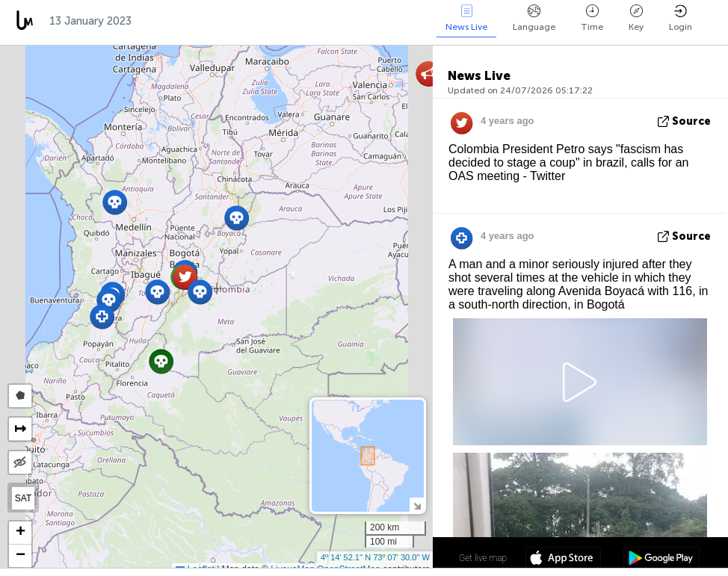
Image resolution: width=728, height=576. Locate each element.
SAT (23, 498)
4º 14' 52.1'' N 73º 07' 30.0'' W (375, 557)
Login (681, 18)
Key (636, 18)
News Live (466, 18)
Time (592, 18)
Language (534, 18)
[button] (115, 202)
